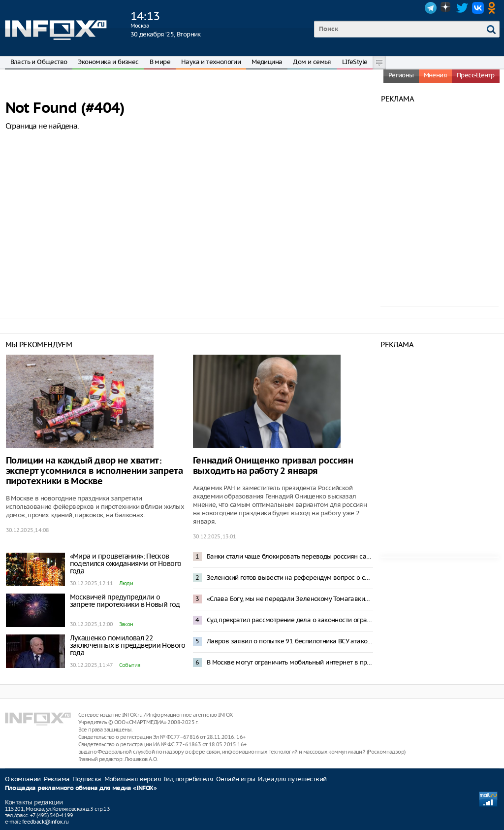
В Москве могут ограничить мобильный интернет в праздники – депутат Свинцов (290, 662)
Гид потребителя (189, 779)
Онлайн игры (236, 779)
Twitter (462, 8)
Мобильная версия (133, 779)
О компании (23, 779)
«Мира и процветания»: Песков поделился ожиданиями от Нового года (126, 564)
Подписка (87, 779)
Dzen (446, 8)
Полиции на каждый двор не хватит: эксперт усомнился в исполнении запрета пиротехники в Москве (94, 471)
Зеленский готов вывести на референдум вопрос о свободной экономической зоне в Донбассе (290, 578)
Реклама (57, 779)
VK (478, 8)
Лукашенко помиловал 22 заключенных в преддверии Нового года (128, 645)
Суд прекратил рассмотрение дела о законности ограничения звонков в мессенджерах (290, 620)
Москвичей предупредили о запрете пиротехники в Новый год (125, 601)
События (130, 665)
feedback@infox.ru (46, 822)
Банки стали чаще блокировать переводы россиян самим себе (290, 556)
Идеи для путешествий (292, 779)
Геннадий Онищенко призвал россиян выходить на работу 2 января (273, 466)
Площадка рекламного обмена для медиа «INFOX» (81, 788)
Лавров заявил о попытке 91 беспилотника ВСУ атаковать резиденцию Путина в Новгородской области (290, 641)
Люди (126, 583)
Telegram (431, 8)
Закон (126, 624)
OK (494, 8)
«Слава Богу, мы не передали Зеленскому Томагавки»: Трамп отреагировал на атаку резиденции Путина (290, 599)
